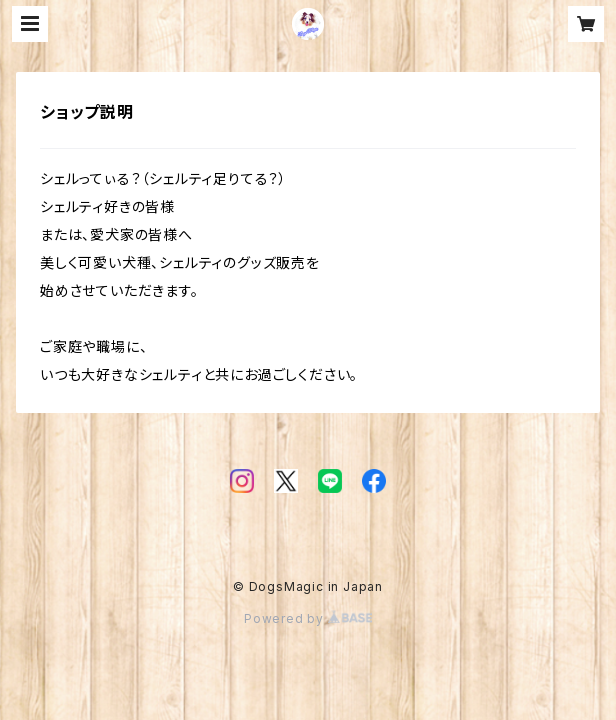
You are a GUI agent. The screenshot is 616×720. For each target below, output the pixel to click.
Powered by (308, 618)
